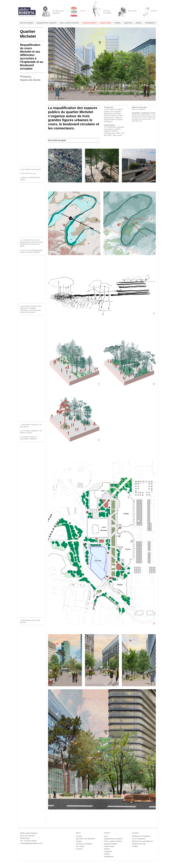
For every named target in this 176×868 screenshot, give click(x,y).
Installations (109, 856)
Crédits (135, 846)
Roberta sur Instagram (141, 836)
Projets (79, 841)
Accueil (79, 836)
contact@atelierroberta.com (31, 843)
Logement (108, 851)
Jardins (107, 854)
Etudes (107, 849)
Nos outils (80, 846)
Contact (79, 849)
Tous (106, 836)
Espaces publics (111, 844)
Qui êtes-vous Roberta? (86, 839)
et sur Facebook (139, 839)
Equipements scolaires (113, 839)
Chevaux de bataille (84, 844)
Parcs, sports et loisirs (113, 841)
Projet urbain (109, 846)
